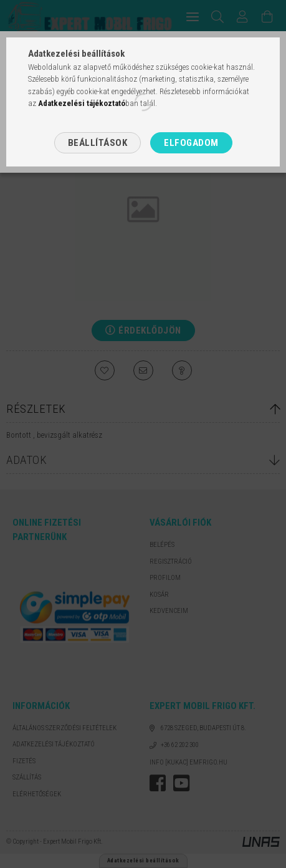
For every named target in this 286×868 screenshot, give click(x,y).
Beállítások (98, 143)
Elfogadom (191, 143)
